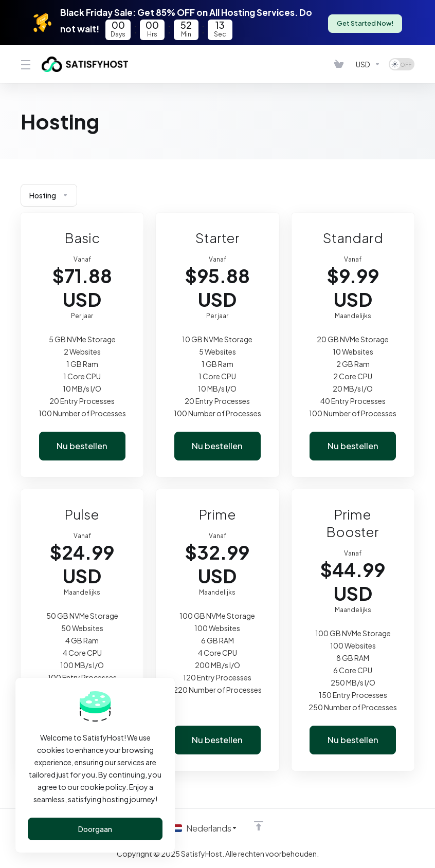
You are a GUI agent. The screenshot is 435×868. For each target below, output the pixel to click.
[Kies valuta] (368, 64)
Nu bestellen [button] (82, 446)
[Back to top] (260, 825)
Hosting (49, 195)
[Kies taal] (205, 828)
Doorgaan (95, 829)
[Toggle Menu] (25, 64)
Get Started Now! (365, 23)
